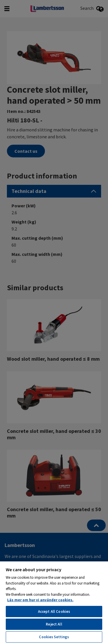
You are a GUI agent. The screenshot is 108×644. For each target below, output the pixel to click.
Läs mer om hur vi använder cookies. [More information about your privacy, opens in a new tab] (40, 600)
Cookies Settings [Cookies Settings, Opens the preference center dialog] (54, 637)
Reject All (54, 624)
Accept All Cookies (54, 612)
